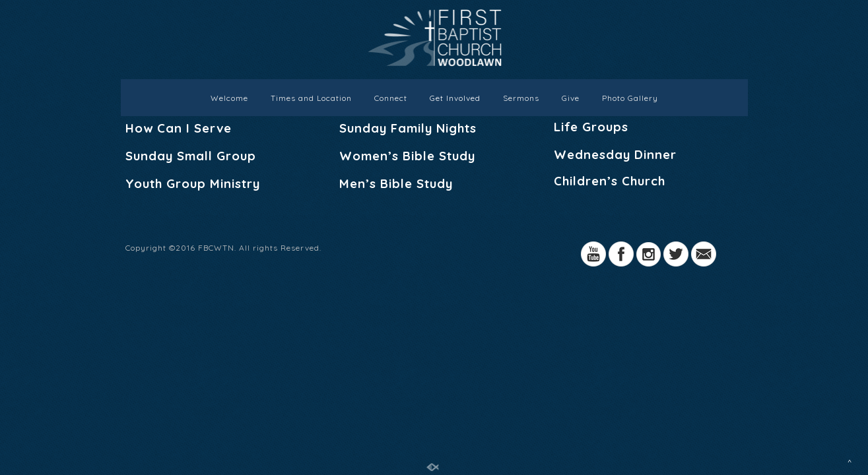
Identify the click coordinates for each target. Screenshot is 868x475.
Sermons (521, 98)
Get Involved (455, 98)
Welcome (229, 98)
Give (571, 98)
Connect (391, 98)
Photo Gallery (630, 98)
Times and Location (311, 98)
